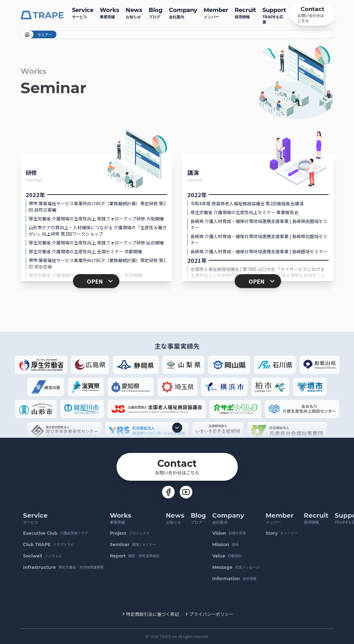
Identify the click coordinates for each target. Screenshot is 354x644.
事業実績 (110, 12)
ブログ (156, 12)
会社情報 (234, 579)
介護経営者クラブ (55, 533)
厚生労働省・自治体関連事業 (63, 567)
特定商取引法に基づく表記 (153, 614)
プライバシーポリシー (211, 614)
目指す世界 (229, 533)
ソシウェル (42, 556)
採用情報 (245, 12)
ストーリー (282, 533)
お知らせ (134, 12)
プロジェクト (130, 533)
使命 (225, 545)
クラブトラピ (48, 545)
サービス (83, 12)
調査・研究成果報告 (135, 556)
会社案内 (183, 12)
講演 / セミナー (133, 545)
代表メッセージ (236, 567)
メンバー (216, 12)
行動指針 (227, 556)
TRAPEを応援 (274, 15)
